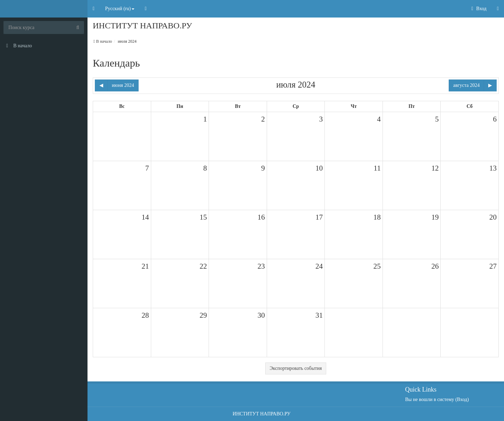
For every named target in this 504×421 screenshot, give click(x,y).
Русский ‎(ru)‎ (120, 9)
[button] (94, 9)
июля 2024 (127, 41)
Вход (479, 9)
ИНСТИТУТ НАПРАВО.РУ (262, 414)
